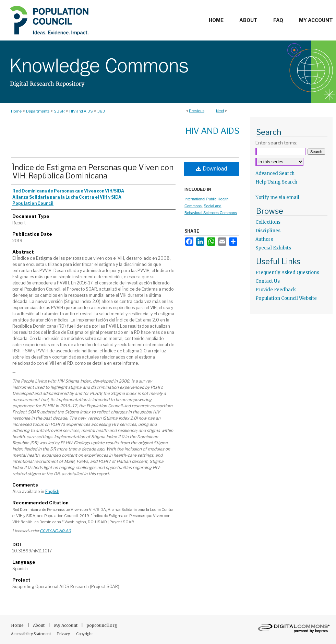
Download (212, 169)
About (39, 625)
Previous (197, 111)
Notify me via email (277, 197)
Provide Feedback (276, 290)
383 (101, 111)
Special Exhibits (273, 248)
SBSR (59, 111)
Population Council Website (286, 298)
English (52, 491)
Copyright (85, 634)
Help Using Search (276, 182)
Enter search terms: (276, 143)
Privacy (64, 634)
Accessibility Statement (31, 634)
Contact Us (268, 281)
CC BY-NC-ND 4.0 (55, 531)
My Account (66, 625)
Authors (264, 239)
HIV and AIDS (81, 111)
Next (220, 111)
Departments (38, 111)
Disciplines (268, 231)
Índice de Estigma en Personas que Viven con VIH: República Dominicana (93, 172)
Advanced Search (275, 173)
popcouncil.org (102, 625)
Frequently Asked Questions (287, 273)
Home (16, 111)
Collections (268, 222)
